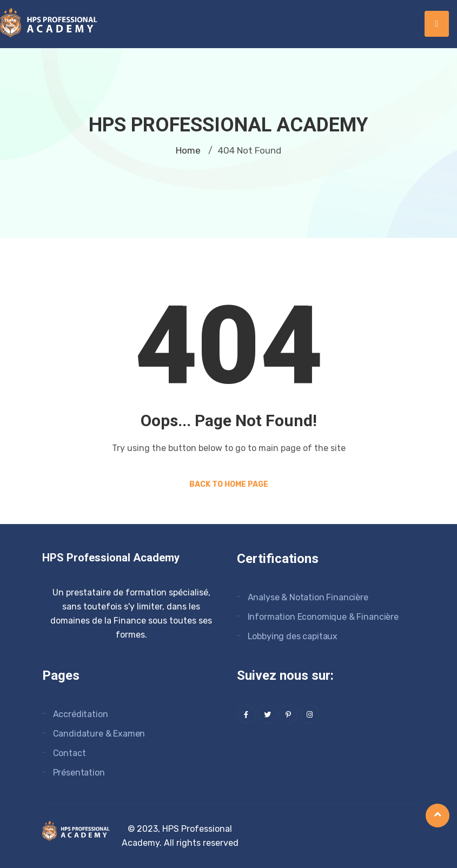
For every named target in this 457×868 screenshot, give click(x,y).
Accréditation (81, 714)
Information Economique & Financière (323, 617)
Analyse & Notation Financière (308, 597)
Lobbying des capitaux (293, 636)
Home (188, 150)
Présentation (79, 773)
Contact (69, 753)
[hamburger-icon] (437, 24)
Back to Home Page (229, 484)
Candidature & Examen (99, 734)
